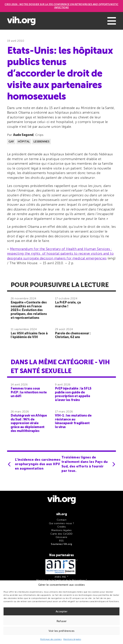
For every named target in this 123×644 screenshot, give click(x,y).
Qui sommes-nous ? (61, 523)
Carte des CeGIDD (61, 534)
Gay (11, 141)
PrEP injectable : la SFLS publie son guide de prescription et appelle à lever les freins (73, 394)
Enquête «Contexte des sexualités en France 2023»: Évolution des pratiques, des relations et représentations (29, 310)
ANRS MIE (60, 577)
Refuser (62, 621)
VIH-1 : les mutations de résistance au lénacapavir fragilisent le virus (73, 421)
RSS (61, 541)
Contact (61, 520)
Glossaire (61, 537)
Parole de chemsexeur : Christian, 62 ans (73, 335)
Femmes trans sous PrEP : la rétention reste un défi (29, 392)
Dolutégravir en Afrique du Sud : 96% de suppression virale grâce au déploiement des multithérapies (29, 423)
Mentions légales (72, 639)
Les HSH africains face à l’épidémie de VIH (29, 335)
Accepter (61, 611)
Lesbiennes (41, 141)
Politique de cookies (51, 639)
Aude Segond (23, 135)
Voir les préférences (62, 631)
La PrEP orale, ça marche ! (68, 304)
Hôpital (24, 141)
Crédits (61, 527)
